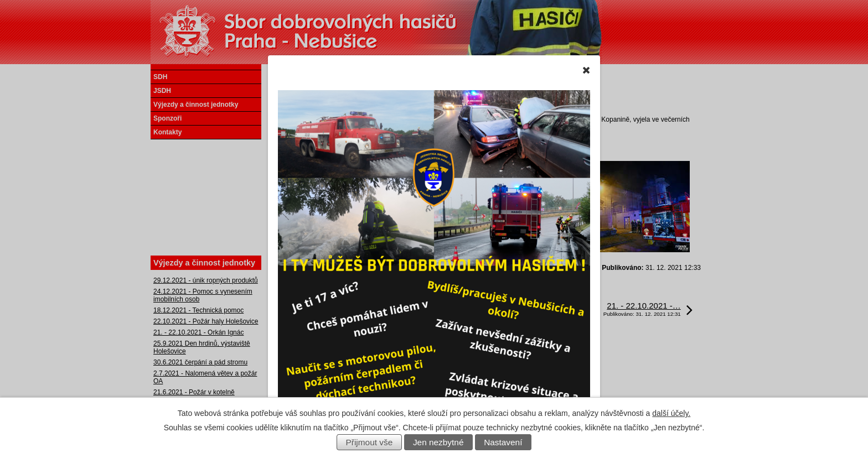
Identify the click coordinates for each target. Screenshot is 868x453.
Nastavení (503, 442)
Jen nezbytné (438, 442)
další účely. (671, 413)
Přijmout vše (370, 442)
